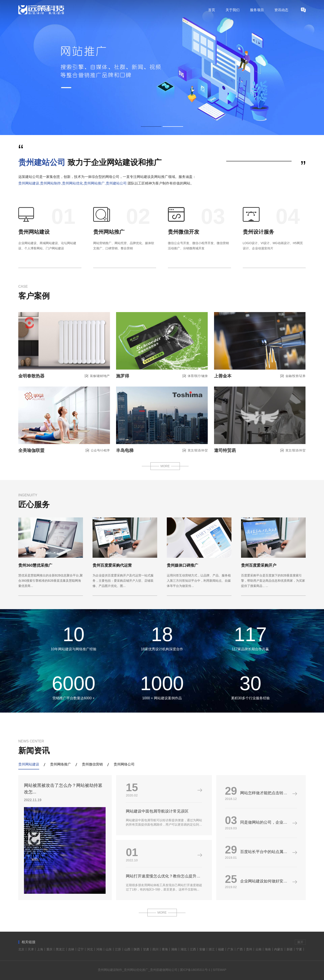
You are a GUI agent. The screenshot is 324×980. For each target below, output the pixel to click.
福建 (221, 949)
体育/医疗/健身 (198, 376)
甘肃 (146, 949)
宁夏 (299, 949)
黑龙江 (60, 949)
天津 (31, 949)
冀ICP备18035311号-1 (195, 970)
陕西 (137, 949)
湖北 (184, 949)
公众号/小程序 (100, 450)
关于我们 (233, 10)
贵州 (249, 949)
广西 (240, 949)
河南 (99, 949)
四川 (155, 949)
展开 (300, 942)
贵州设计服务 (258, 232)
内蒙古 (279, 949)
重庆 (49, 949)
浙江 (212, 949)
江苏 (118, 949)
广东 (230, 949)
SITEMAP (220, 970)
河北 (90, 949)
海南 (268, 949)
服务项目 (257, 10)
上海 (40, 949)
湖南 (174, 949)
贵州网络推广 (61, 764)
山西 (127, 949)
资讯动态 (281, 10)
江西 (193, 949)
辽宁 (81, 949)
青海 (165, 949)
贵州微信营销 (92, 764)
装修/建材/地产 (100, 376)
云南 (258, 949)
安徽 (202, 949)
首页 (212, 10)
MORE (165, 466)
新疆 (290, 949)
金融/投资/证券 (295, 376)
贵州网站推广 (109, 232)
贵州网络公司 (124, 764)
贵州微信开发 (184, 232)
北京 (21, 949)
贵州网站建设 (34, 232)
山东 (109, 949)
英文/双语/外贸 (198, 450)
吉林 (71, 949)
